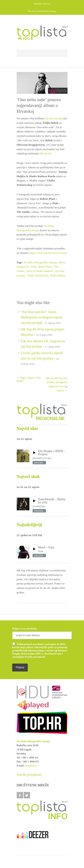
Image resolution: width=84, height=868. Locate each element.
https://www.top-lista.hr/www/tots (48, 253)
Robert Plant (45, 267)
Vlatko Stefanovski (37, 275)
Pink (33, 267)
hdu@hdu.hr (31, 766)
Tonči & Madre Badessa (40, 271)
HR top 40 (45, 153)
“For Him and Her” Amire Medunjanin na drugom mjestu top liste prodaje (42, 317)
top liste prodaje (54, 118)
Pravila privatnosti (29, 775)
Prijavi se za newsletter (25, 629)
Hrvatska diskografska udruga (40, 262)
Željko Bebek (58, 275)
